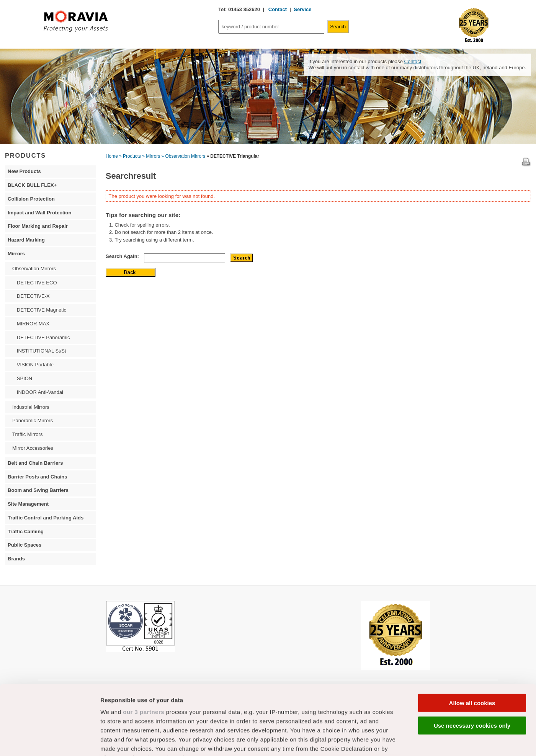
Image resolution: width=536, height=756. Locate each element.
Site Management (28, 504)
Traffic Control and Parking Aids (46, 518)
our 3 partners (144, 647)
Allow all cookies (472, 638)
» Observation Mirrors (183, 156)
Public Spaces (25, 545)
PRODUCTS (25, 155)
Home (112, 156)
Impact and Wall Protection (39, 213)
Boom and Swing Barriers (38, 490)
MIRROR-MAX (33, 324)
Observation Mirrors (34, 269)
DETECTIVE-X (33, 296)
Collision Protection (31, 199)
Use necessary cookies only (472, 660)
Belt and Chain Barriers (35, 463)
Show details (402, 741)
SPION (25, 378)
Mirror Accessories (33, 448)
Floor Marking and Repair (38, 226)
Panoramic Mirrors (33, 420)
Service (302, 9)
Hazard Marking (26, 240)
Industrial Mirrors (31, 407)
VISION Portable (35, 365)
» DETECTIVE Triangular (233, 156)
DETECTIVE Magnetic (42, 310)
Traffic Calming (26, 531)
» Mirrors (151, 156)
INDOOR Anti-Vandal (40, 392)
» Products (130, 156)
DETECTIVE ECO (37, 283)
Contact (277, 9)
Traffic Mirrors (27, 434)
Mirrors (16, 254)
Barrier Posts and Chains (37, 477)
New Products (24, 171)
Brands (16, 559)
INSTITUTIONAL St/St (42, 351)
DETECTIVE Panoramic (43, 337)
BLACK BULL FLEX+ (32, 185)
